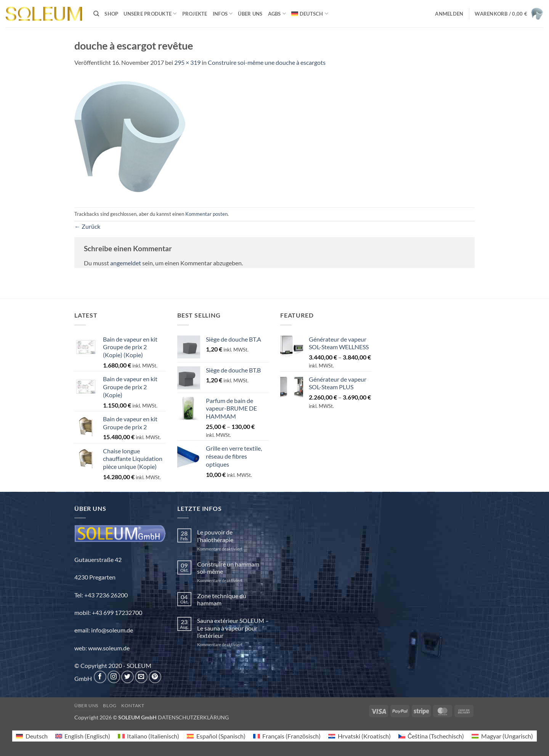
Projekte (195, 14)
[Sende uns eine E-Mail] (141, 677)
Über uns (250, 14)
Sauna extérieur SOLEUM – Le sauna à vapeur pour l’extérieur (233, 628)
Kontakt (133, 705)
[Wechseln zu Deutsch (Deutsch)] (32, 736)
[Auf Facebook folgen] (100, 677)
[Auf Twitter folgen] (128, 677)
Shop (111, 14)
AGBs (277, 14)
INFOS (223, 14)
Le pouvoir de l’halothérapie (215, 536)
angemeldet (126, 263)
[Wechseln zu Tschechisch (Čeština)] (431, 736)
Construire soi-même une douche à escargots (267, 62)
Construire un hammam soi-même (228, 568)
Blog (110, 705)
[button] (449, 14)
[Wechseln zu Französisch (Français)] (287, 736)
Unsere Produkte (150, 14)
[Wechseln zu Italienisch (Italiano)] (148, 736)
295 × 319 (187, 62)
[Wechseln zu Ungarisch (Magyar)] (502, 736)
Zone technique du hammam (222, 599)
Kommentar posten (206, 214)
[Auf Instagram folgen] (114, 677)
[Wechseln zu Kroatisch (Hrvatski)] (359, 736)
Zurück (87, 226)
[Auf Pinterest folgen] (155, 677)
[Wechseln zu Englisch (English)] (83, 736)
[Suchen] (96, 14)
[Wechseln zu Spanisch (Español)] (216, 736)
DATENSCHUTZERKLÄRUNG (193, 717)
